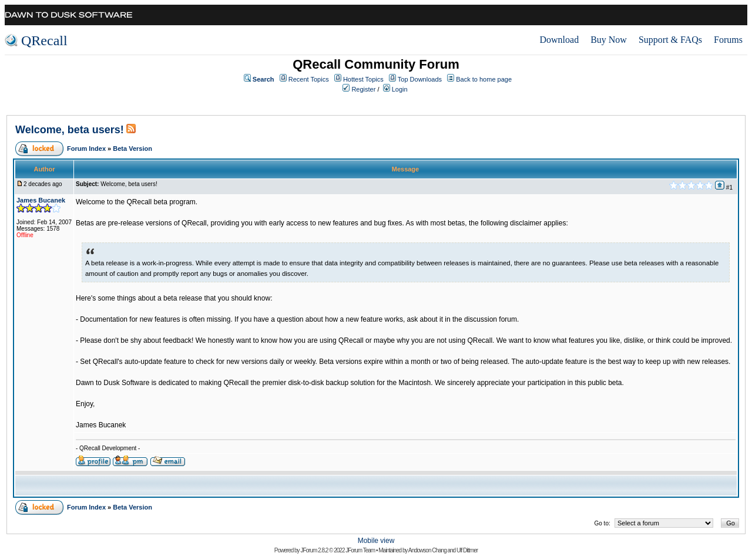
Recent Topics (309, 79)
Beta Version (132, 149)
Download (559, 40)
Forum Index (86, 149)
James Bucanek (41, 200)
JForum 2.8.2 (314, 550)
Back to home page (484, 79)
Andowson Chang (427, 550)
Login (400, 89)
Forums (728, 40)
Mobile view (376, 541)
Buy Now (609, 40)
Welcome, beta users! (70, 130)
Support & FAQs (670, 40)
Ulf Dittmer (467, 550)
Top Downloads (420, 79)
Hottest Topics (363, 79)
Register (363, 89)
